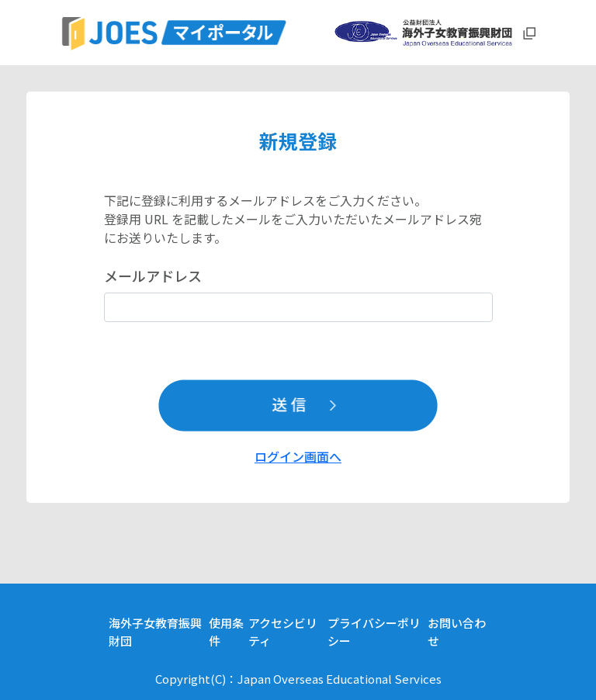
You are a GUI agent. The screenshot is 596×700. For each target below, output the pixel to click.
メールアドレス (153, 275)
